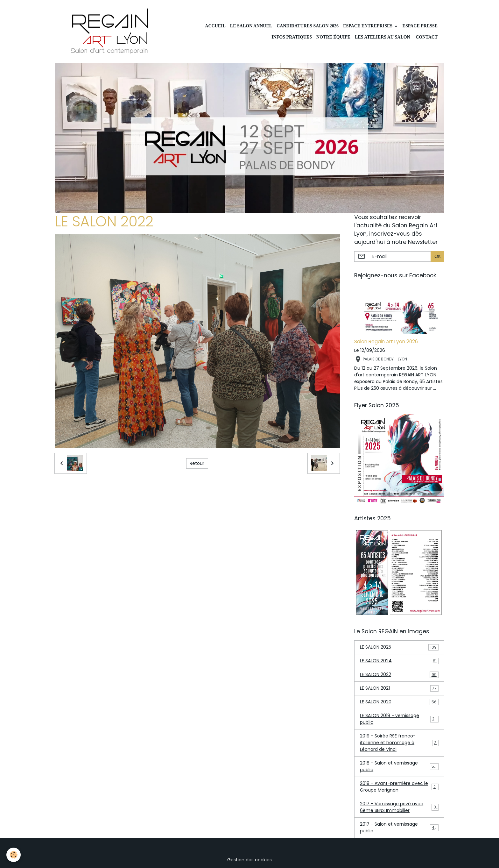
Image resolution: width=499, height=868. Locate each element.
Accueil (215, 26)
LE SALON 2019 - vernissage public (399, 719)
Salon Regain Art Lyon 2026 (386, 342)
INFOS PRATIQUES (291, 37)
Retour (197, 463)
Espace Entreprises (368, 26)
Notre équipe (333, 37)
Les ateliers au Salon (383, 37)
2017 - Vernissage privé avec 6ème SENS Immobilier (399, 807)
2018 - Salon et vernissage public (399, 766)
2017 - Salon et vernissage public (399, 827)
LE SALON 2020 (399, 702)
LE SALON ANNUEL (251, 26)
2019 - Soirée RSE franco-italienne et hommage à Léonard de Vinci (400, 743)
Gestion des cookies (250, 860)
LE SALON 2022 (399, 675)
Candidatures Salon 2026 (308, 26)
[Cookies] (14, 855)
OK (438, 256)
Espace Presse (420, 26)
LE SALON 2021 (399, 688)
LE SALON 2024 (399, 661)
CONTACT (426, 37)
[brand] (110, 32)
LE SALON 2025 (399, 647)
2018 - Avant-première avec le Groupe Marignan (399, 787)
